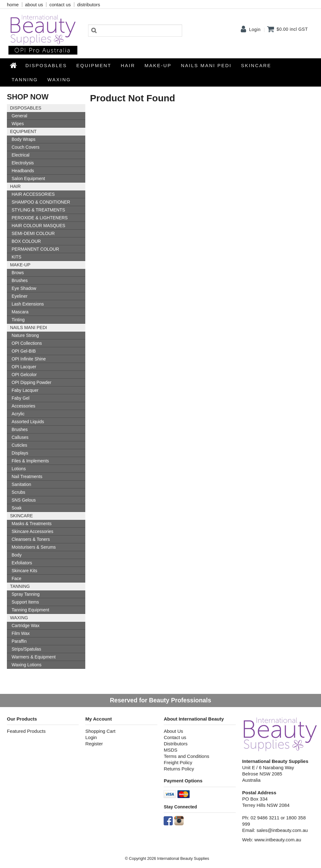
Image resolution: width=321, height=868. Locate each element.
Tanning (25, 80)
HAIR (128, 65)
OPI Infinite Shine (29, 359)
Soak (17, 508)
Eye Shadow (24, 288)
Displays (20, 453)
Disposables (46, 65)
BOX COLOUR (26, 241)
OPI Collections (27, 343)
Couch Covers (26, 147)
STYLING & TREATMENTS (38, 210)
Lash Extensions (28, 304)
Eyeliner (20, 296)
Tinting (18, 320)
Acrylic (18, 414)
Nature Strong (25, 335)
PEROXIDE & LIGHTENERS (40, 218)
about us (34, 5)
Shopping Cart (100, 731)
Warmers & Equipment (34, 657)
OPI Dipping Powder (32, 382)
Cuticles (19, 445)
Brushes (20, 280)
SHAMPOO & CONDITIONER (41, 202)
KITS (16, 257)
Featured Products (26, 731)
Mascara (20, 312)
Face (16, 578)
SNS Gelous (24, 500)
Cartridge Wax (26, 626)
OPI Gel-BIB (24, 351)
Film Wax (21, 633)
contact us (60, 5)
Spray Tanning (26, 594)
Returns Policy (179, 769)
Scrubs (18, 492)
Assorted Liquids (28, 422)
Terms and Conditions (186, 756)
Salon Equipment (28, 178)
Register (94, 744)
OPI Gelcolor (24, 375)
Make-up (158, 65)
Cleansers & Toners (31, 539)
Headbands (23, 171)
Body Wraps (24, 139)
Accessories (23, 406)
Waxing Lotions (26, 665)
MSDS (170, 750)
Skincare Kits (24, 571)
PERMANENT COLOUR (35, 249)
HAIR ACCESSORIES (33, 194)
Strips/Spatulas (26, 649)
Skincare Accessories (32, 531)
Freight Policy (178, 762)
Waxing (59, 80)
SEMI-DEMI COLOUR (33, 233)
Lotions (19, 469)
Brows (18, 273)
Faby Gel (21, 398)
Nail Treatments (27, 477)
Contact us (175, 737)
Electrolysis (23, 163)
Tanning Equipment (30, 610)
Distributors (176, 744)
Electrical (21, 155)
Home (14, 65)
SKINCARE (256, 65)
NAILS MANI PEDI (206, 65)
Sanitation (21, 484)
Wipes (18, 124)
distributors (89, 5)
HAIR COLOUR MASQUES (38, 226)
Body (17, 555)
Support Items (25, 602)
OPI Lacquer (24, 367)
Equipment (94, 65)
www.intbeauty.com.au (278, 840)
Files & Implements (30, 461)
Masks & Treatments (32, 524)
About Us (173, 731)
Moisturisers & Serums (34, 547)
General (19, 116)
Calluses (20, 437)
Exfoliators (22, 563)
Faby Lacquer (25, 390)
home (13, 5)
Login (255, 29)
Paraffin (19, 641)
